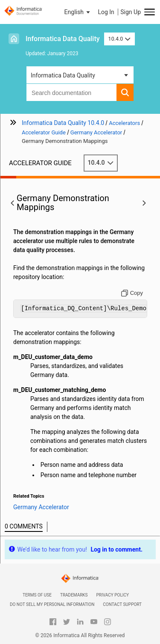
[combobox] (71, 92)
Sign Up (131, 12)
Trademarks (74, 595)
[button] (78, 12)
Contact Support (122, 604)
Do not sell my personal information (52, 604)
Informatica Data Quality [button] (63, 75)
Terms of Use (37, 595)
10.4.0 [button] (119, 39)
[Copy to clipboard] (132, 293)
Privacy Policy (113, 595)
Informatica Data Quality (63, 39)
